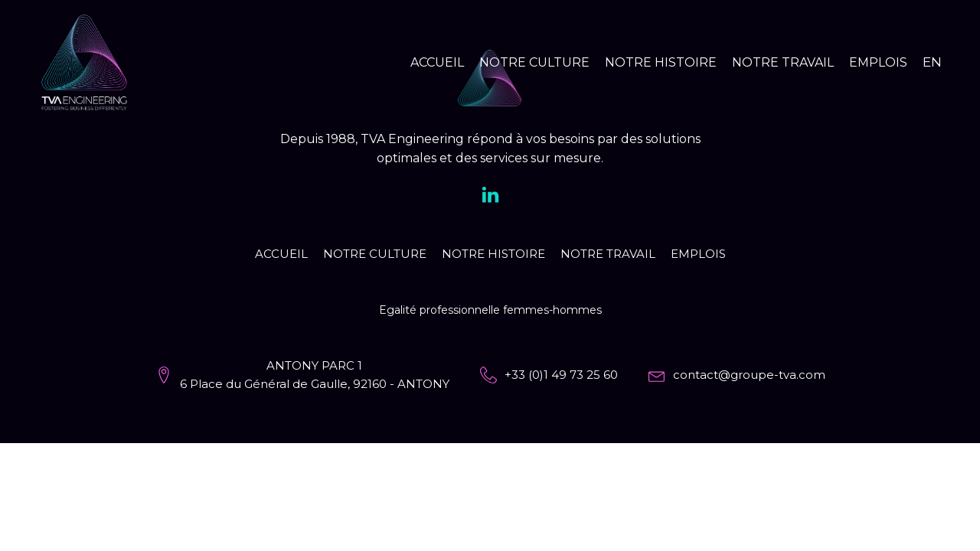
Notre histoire (661, 62)
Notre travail (783, 62)
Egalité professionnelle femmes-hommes (490, 310)
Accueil (437, 62)
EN (932, 62)
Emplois (878, 62)
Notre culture (534, 62)
